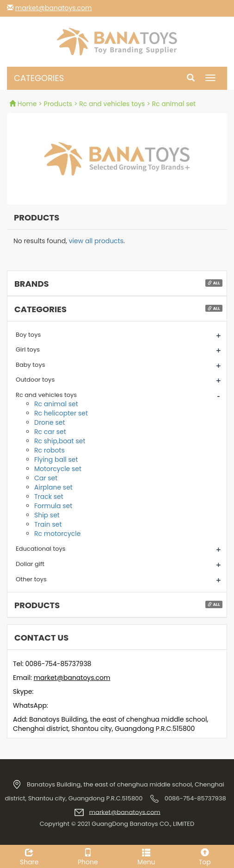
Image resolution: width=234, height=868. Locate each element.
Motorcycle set (58, 469)
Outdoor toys (35, 380)
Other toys (31, 579)
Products (58, 104)
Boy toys (28, 335)
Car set (46, 478)
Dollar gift (30, 564)
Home (24, 104)
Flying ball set (56, 459)
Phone (88, 856)
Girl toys (28, 349)
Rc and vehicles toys (112, 104)
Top (205, 856)
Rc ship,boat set (60, 441)
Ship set (47, 515)
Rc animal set (174, 104)
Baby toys (31, 365)
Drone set (50, 422)
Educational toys (41, 549)
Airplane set (53, 487)
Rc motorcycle (57, 534)
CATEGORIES (39, 78)
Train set (48, 524)
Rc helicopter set (61, 413)
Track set (49, 497)
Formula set (53, 506)
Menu (146, 856)
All (214, 283)
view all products (96, 241)
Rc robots (49, 450)
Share (29, 856)
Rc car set (50, 432)
